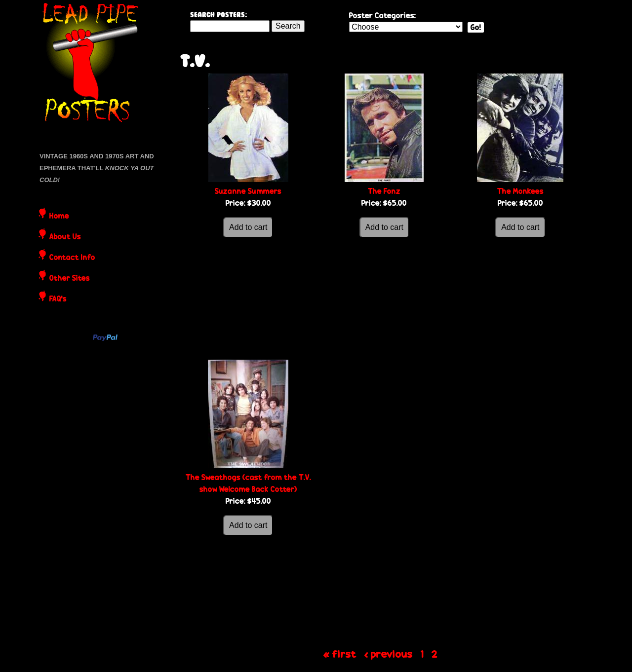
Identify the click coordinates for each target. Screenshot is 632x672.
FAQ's (58, 299)
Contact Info (72, 258)
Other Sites (70, 279)
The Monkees (520, 191)
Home (59, 217)
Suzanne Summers (248, 191)
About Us (65, 237)
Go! (476, 27)
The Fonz (384, 191)
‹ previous (389, 654)
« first (340, 654)
